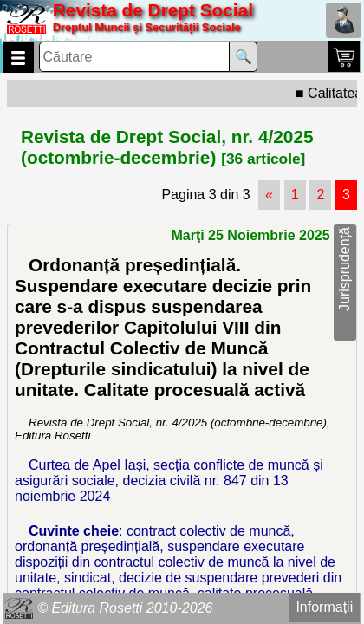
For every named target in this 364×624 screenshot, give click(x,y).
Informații (324, 607)
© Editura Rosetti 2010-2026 (125, 608)
